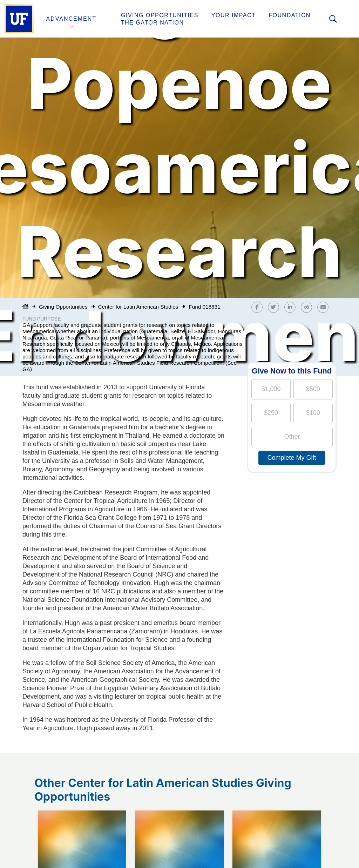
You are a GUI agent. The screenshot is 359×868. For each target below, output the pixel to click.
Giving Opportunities (160, 15)
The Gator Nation (153, 23)
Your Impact (233, 15)
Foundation (290, 15)
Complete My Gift (292, 458)
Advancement (72, 19)
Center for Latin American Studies (138, 307)
